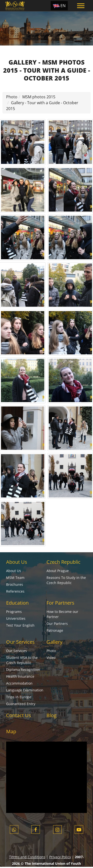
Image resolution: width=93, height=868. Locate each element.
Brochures (15, 584)
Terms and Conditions (27, 857)
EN (63, 6)
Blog (52, 715)
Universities (16, 618)
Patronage (55, 630)
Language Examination (25, 690)
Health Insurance (20, 676)
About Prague (58, 571)
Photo (12, 97)
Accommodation (19, 683)
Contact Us (19, 715)
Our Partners (57, 624)
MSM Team (15, 578)
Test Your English (20, 625)
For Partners (60, 603)
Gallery (54, 642)
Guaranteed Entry (21, 704)
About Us (17, 562)
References (15, 591)
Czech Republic (64, 562)
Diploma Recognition (23, 670)
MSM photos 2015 (39, 97)
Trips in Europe (19, 697)
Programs (14, 612)
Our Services (20, 642)
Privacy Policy (60, 857)
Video (51, 658)
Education (17, 603)
